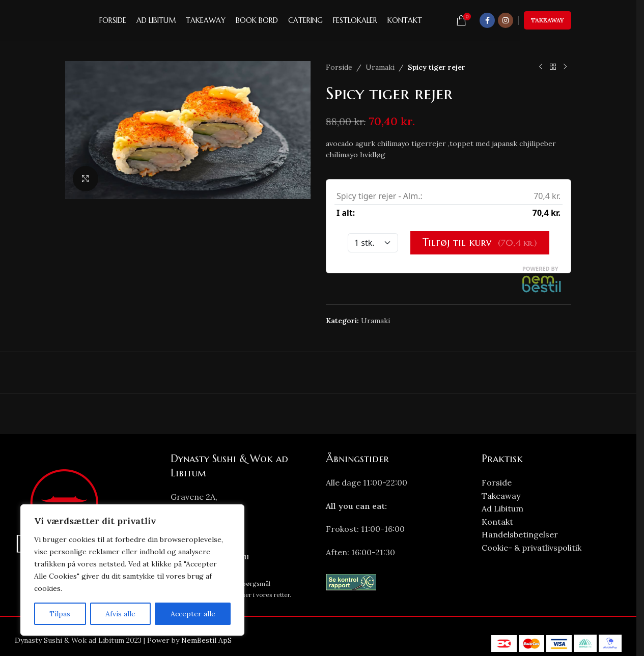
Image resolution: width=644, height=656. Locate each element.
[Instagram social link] (506, 20)
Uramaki (380, 67)
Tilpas (60, 614)
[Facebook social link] (487, 20)
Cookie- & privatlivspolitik (531, 548)
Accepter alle (193, 614)
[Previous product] (541, 67)
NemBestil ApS (206, 640)
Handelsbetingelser (520, 534)
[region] (132, 570)
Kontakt (497, 522)
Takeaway (548, 20)
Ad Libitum (502, 508)
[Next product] (565, 67)
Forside (339, 67)
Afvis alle (120, 614)
